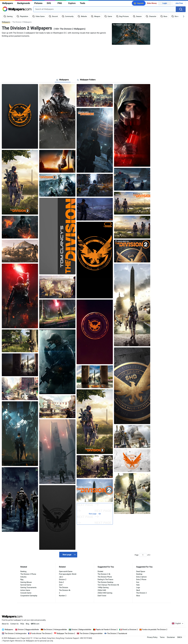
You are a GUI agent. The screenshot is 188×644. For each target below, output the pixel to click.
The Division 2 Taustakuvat (117, 633)
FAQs (22, 624)
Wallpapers (8, 3)
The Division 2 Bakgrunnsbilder (91, 633)
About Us (5, 624)
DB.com (35, 624)
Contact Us (14, 624)
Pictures (38, 3)
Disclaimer (171, 637)
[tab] (63, 80)
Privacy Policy (152, 637)
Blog (27, 624)
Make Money (152, 3)
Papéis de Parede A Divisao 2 (107, 630)
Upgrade (140, 3)
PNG (60, 3)
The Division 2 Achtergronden (16, 633)
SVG (49, 3)
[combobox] (105, 9)
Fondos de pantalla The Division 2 (155, 630)
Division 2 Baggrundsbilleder (28, 630)
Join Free (179, 3)
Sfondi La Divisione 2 (130, 630)
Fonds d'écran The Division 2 (42, 633)
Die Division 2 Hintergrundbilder (55, 630)
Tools (82, 3)
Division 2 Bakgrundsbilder (81, 630)
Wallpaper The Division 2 (66, 633)
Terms (162, 637)
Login (165, 3)
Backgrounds (24, 3)
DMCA (180, 637)
